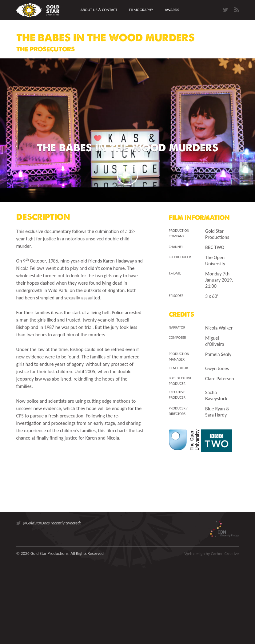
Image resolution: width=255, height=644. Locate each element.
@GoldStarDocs (36, 523)
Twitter (225, 10)
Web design (194, 554)
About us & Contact (99, 10)
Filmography (141, 10)
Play (127, 174)
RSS (237, 10)
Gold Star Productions (38, 10)
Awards (172, 10)
